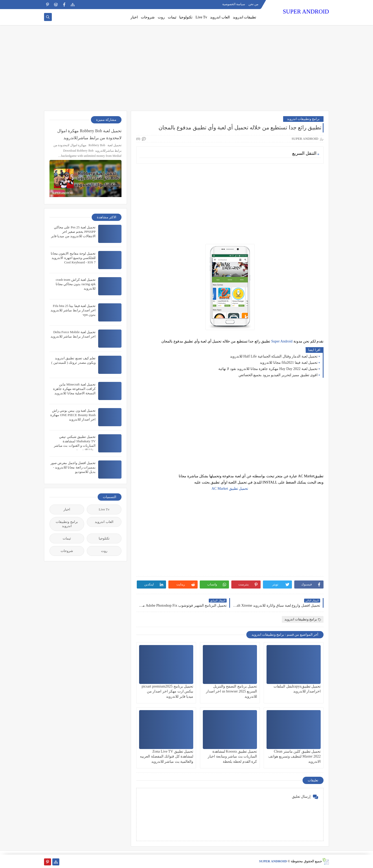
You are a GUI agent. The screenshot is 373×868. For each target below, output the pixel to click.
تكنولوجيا (186, 17)
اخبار (134, 17)
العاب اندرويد (220, 17)
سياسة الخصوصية (234, 4)
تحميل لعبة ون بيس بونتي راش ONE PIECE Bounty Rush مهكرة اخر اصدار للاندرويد (73, 415)
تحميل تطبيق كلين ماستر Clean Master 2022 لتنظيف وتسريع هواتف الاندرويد (295, 756)
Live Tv (201, 17)
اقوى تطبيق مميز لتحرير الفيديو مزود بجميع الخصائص (278, 375)
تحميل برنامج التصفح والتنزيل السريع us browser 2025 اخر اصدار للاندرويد (231, 691)
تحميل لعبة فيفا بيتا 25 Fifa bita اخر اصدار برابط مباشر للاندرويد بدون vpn (73, 310)
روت (161, 17)
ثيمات (172, 17)
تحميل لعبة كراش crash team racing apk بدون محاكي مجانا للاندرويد (76, 284)
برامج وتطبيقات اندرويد (303, 119)
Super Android (282, 341)
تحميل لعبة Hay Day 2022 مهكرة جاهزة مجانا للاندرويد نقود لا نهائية (268, 369)
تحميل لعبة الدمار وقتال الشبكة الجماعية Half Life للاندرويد (274, 356)
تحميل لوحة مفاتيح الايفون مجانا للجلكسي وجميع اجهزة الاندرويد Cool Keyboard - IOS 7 (73, 258)
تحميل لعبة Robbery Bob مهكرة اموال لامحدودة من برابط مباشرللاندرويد (89, 134)
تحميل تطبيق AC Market (230, 489)
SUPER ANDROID (306, 12)
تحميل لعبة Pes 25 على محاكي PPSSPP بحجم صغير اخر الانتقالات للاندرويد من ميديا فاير (73, 232)
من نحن (253, 4)
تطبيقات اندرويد (245, 17)
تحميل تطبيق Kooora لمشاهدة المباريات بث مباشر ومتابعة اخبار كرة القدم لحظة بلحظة (232, 756)
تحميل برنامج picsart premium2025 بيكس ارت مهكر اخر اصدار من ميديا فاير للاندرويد (167, 691)
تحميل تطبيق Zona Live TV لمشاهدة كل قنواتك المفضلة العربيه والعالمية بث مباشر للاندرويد (167, 756)
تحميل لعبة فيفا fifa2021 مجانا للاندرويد (289, 363)
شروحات (148, 17)
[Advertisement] (187, 71)
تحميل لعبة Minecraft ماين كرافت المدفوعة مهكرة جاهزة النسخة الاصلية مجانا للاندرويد (74, 389)
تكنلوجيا (104, 538)
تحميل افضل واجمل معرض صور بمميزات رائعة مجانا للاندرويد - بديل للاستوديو (73, 467)
